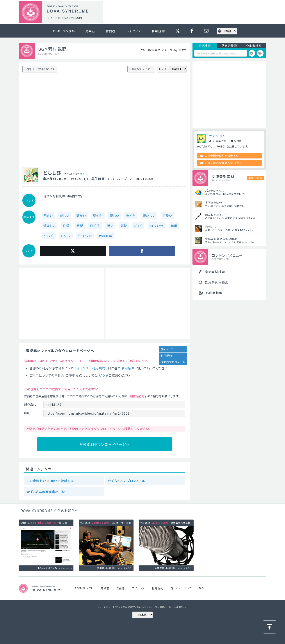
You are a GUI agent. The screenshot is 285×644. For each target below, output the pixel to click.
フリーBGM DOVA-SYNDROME (65, 18)
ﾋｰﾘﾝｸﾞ (49, 236)
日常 (66, 226)
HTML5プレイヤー (141, 69)
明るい (48, 216)
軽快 (124, 226)
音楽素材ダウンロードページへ (105, 444)
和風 (174, 226)
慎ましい (50, 226)
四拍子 (95, 226)
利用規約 (158, 31)
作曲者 (111, 31)
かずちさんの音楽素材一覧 (46, 492)
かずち (84, 174)
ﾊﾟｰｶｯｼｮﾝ (85, 236)
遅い (110, 226)
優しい (114, 216)
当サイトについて (181, 588)
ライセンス (134, 31)
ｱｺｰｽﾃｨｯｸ (157, 226)
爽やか (131, 216)
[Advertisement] (186, 12)
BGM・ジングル (64, 31)
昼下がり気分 (214, 202)
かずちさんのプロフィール (127, 481)
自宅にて (211, 227)
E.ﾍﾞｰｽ (66, 236)
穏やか (98, 216)
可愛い (167, 216)
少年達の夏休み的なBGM (221, 239)
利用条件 (128, 368)
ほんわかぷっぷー (216, 215)
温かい (81, 216)
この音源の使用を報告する (222, 156)
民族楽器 (105, 236)
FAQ (102, 375)
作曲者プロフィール (173, 362)
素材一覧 (254, 178)
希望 (80, 226)
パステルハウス (215, 190)
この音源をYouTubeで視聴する (50, 481)
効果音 (90, 31)
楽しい (64, 216)
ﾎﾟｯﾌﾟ (138, 226)
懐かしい (149, 216)
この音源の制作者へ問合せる (223, 163)
